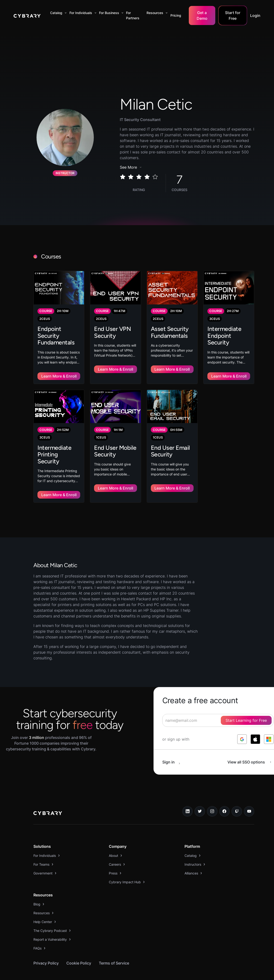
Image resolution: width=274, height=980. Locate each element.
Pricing (176, 15)
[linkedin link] (188, 796)
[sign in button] (174, 747)
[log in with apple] (255, 724)
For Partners (133, 15)
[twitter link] (200, 796)
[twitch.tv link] (237, 796)
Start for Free (233, 15)
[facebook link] (225, 796)
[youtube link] (249, 796)
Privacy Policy (46, 948)
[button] (57, 13)
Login (255, 15)
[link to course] (59, 323)
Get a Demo (202, 15)
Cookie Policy (79, 948)
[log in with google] (242, 724)
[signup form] (218, 705)
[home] (27, 15)
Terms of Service (114, 948)
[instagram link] (212, 796)
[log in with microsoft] (269, 724)
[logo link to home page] (48, 798)
